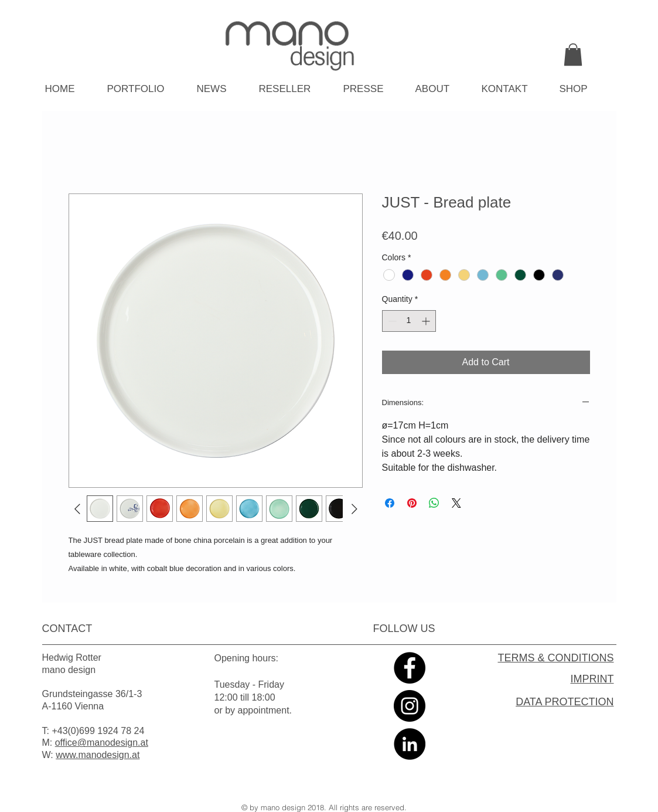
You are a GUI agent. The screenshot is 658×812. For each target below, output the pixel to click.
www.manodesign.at (98, 755)
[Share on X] (456, 503)
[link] (573, 55)
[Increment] (427, 321)
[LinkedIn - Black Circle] (410, 744)
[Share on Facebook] (390, 503)
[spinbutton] (409, 321)
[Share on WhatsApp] (434, 503)
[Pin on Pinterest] (412, 503)
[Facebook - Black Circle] (410, 668)
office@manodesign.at (102, 743)
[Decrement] (391, 321)
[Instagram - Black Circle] (410, 706)
